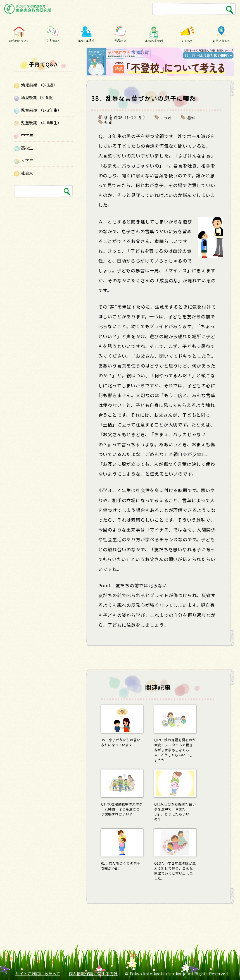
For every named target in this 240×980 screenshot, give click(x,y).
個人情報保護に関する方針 (93, 974)
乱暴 (109, 122)
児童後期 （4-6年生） (41, 123)
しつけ (166, 117)
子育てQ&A (53, 41)
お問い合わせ (221, 41)
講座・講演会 (86, 41)
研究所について (19, 41)
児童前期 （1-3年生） (125, 117)
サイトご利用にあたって (38, 974)
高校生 (27, 148)
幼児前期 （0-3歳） (39, 85)
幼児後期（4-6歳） (39, 97)
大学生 (27, 160)
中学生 (27, 135)
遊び (191, 117)
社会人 (27, 173)
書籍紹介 (120, 41)
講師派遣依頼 (154, 41)
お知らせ (188, 41)
